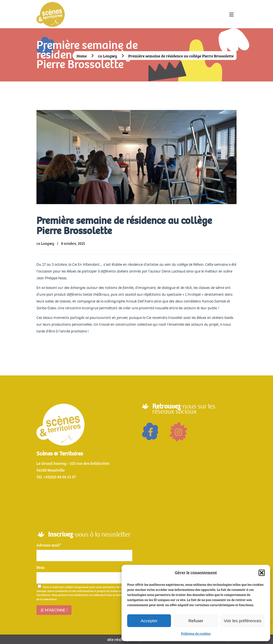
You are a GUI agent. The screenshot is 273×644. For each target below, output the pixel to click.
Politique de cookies (196, 633)
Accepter (149, 621)
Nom (41, 567)
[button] (262, 573)
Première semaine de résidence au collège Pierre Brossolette (124, 226)
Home (82, 56)
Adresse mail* (49, 545)
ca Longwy (108, 56)
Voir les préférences (243, 621)
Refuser (196, 621)
